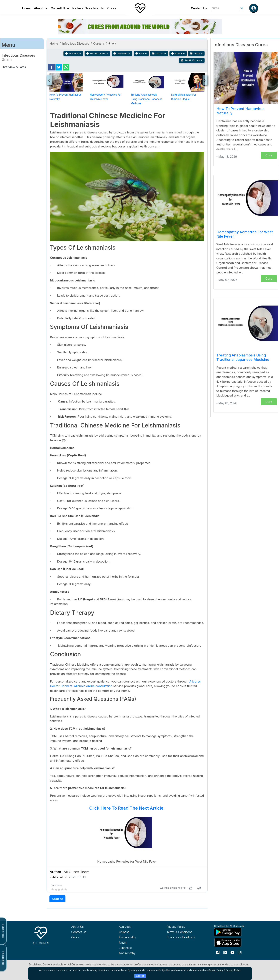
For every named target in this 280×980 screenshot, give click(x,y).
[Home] (140, 8)
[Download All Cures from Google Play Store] (231, 932)
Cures (112, 8)
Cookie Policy (216, 970)
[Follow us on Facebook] (218, 952)
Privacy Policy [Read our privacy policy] (176, 927)
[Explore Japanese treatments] (136, 948)
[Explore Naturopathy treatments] (136, 953)
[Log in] (254, 8)
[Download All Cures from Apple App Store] (231, 942)
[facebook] (51, 67)
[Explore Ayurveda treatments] (136, 927)
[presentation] (49, 80)
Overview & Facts (14, 67)
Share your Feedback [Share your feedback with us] (181, 937)
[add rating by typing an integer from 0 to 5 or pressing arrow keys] (59, 890)
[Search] (242, 8)
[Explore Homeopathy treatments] (136, 937)
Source (57, 899)
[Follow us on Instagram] (240, 952)
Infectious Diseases (76, 44)
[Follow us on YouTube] (232, 952)
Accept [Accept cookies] (140, 976)
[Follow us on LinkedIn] (225, 952)
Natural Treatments (88, 8)
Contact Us (199, 8)
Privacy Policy (233, 970)
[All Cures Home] (41, 935)
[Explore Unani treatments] (136, 942)
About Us (41, 8)
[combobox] (223, 8)
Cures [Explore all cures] (75, 937)
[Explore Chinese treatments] (136, 932)
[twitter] (59, 67)
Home (26, 8)
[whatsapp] (66, 67)
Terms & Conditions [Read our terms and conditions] (179, 932)
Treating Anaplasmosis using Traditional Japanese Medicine (147, 99)
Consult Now (60, 8)
